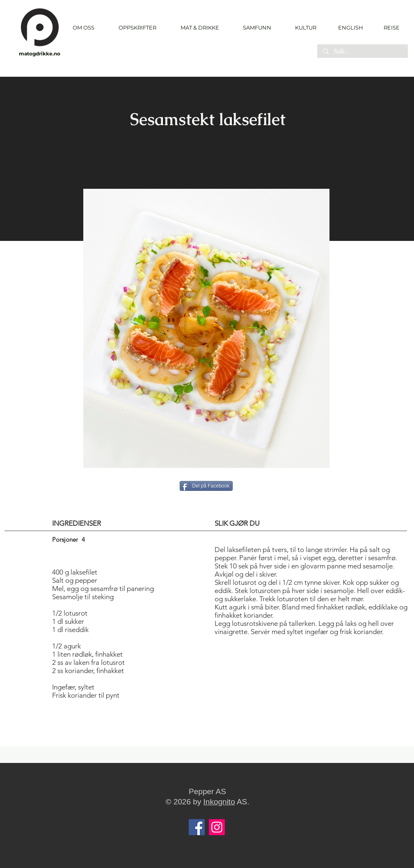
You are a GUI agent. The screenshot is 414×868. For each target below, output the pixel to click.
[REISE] (389, 27)
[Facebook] (197, 827)
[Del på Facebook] (206, 486)
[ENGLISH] (350, 27)
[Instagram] (217, 827)
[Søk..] (362, 52)
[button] (138, 28)
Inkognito (219, 802)
